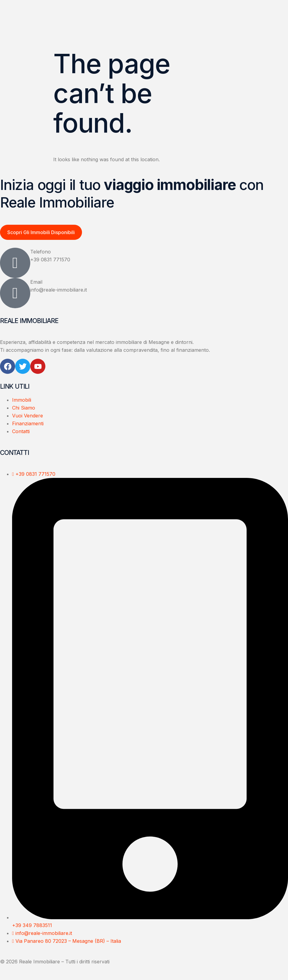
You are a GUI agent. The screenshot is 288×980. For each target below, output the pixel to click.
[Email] (15, 293)
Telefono (41, 252)
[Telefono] (15, 263)
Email (36, 282)
